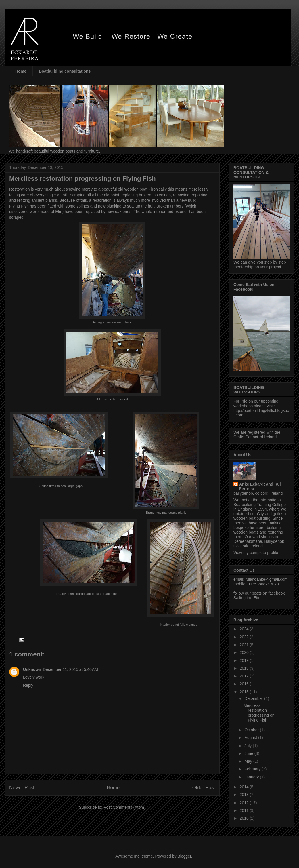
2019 (245, 660)
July (249, 746)
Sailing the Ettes (248, 598)
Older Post (204, 788)
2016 (245, 684)
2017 (245, 676)
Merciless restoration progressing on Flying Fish (259, 713)
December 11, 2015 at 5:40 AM (70, 669)
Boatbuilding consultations (65, 71)
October (252, 730)
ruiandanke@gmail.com (266, 579)
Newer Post (22, 788)
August (251, 738)
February (253, 769)
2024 (245, 629)
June (249, 753)
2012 (245, 803)
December (254, 698)
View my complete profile (256, 553)
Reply (28, 685)
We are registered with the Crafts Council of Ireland (257, 435)
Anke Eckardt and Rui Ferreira (260, 486)
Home (21, 71)
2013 (245, 795)
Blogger (184, 856)
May (249, 761)
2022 (245, 637)
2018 (245, 668)
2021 (245, 645)
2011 (245, 810)
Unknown (32, 669)
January (252, 777)
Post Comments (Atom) (124, 807)
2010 (245, 818)
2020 (245, 652)
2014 (245, 787)
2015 (245, 692)
